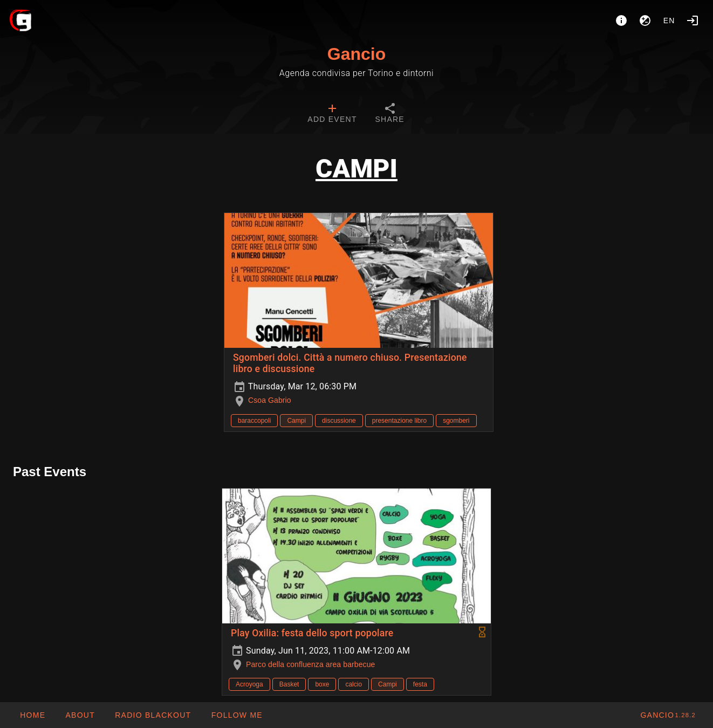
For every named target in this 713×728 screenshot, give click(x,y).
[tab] (332, 114)
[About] (621, 20)
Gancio (357, 54)
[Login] (693, 20)
